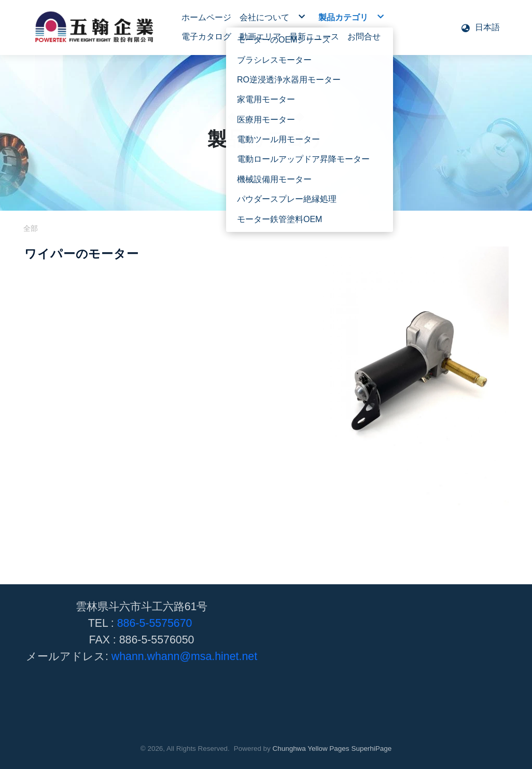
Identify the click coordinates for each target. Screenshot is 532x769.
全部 (31, 228)
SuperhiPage (371, 749)
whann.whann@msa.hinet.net (184, 656)
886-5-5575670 (155, 623)
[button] (480, 28)
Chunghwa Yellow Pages (311, 749)
